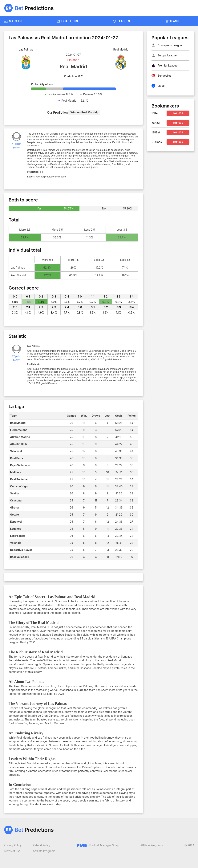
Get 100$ (178, 113)
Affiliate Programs (44, 851)
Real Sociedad (19, 479)
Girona (14, 507)
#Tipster (16, 144)
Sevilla (14, 493)
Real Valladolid (20, 557)
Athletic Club (18, 444)
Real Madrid (18, 423)
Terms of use (12, 851)
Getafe (14, 515)
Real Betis (16, 458)
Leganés (16, 529)
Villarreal (16, 451)
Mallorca (16, 472)
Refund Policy (42, 845)
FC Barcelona (19, 430)
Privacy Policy (13, 845)
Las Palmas (17, 536)
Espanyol (16, 522)
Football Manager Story (98, 845)
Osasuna (16, 500)
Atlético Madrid (20, 437)
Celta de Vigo (19, 486)
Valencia (16, 543)
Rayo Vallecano (20, 465)
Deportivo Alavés (21, 550)
